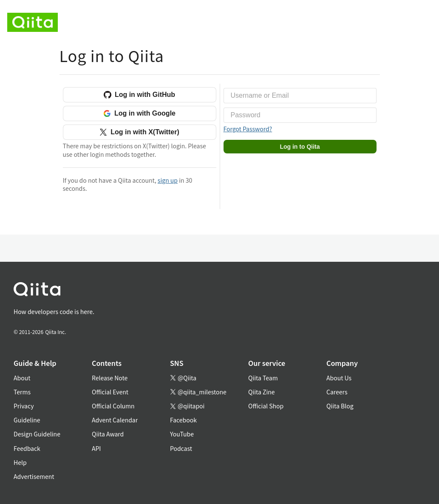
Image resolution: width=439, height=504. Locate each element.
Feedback (27, 448)
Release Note (110, 378)
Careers (337, 392)
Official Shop (266, 406)
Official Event (110, 392)
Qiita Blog (340, 406)
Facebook (183, 420)
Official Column (113, 406)
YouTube (182, 434)
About (22, 378)
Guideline (27, 420)
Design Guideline (37, 434)
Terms (22, 392)
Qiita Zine (262, 392)
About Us (339, 378)
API (96, 448)
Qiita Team (263, 378)
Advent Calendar (115, 420)
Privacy (24, 406)
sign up (168, 180)
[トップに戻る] (209, 291)
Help (20, 462)
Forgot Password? (248, 129)
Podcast (181, 448)
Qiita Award (108, 434)
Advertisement (34, 476)
